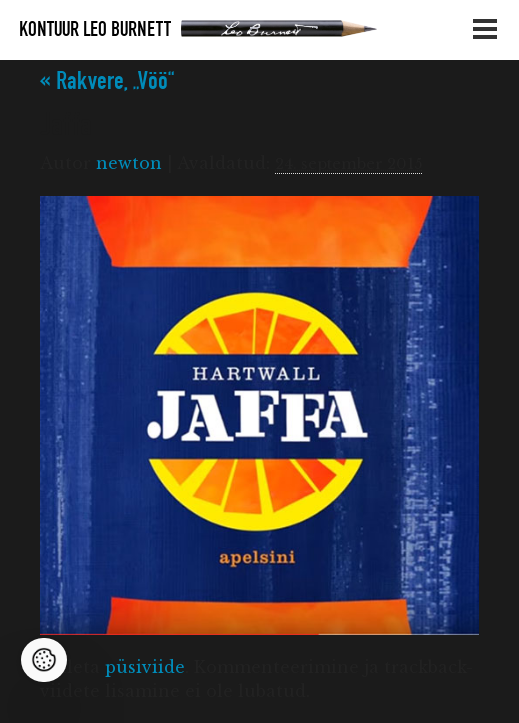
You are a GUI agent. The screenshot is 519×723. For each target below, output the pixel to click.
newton (129, 163)
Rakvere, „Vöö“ (107, 81)
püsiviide (145, 667)
